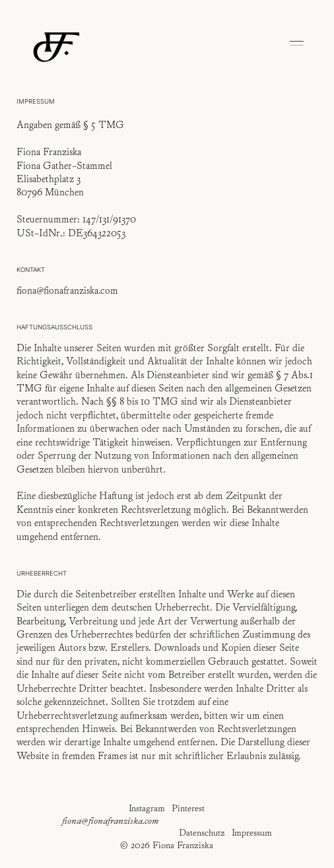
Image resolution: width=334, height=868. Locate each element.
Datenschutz (202, 832)
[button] (297, 45)
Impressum (252, 832)
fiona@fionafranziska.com (110, 820)
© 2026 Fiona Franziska (167, 845)
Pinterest (188, 808)
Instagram (147, 808)
